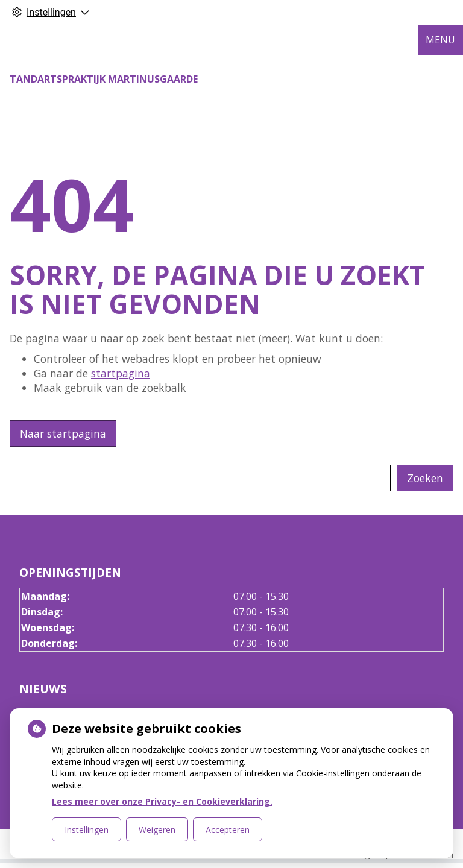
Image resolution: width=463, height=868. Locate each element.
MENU (440, 40)
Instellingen (87, 830)
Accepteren (228, 830)
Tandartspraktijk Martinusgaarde (104, 79)
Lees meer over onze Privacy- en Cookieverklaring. (162, 801)
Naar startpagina (63, 433)
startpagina (121, 373)
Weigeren (157, 830)
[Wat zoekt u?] (200, 478)
